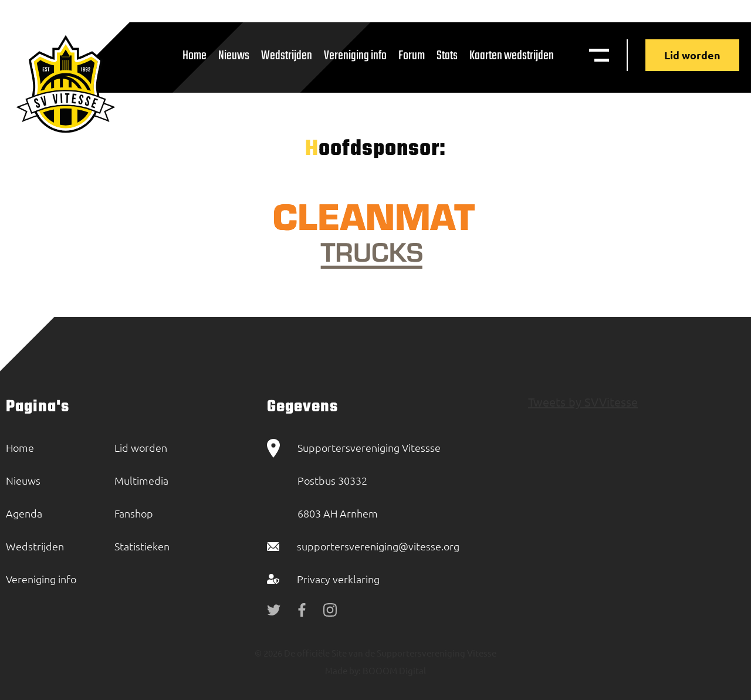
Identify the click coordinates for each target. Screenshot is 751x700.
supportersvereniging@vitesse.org (378, 546)
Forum (412, 56)
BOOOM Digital (393, 670)
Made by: (343, 670)
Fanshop (134, 513)
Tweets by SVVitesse (583, 402)
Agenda (24, 513)
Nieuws (234, 56)
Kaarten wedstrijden (512, 56)
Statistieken (142, 546)
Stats (447, 56)
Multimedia (141, 480)
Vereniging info (355, 56)
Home (194, 56)
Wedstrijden (287, 56)
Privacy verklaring (338, 579)
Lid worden (692, 55)
